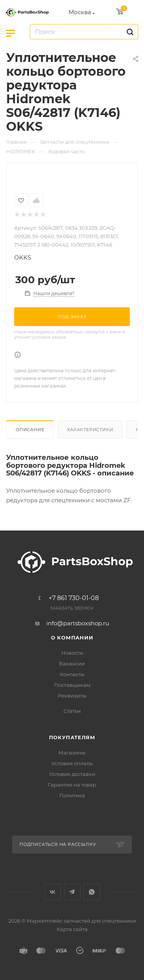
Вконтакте (53, 892)
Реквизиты (72, 696)
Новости (72, 653)
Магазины (72, 753)
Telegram (72, 892)
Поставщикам (72, 685)
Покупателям (72, 737)
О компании (72, 638)
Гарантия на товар (72, 785)
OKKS (23, 257)
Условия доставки (72, 774)
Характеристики (90, 430)
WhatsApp (92, 892)
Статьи (72, 711)
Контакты (72, 674)
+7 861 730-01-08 (74, 598)
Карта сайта (72, 929)
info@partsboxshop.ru (78, 623)
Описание (30, 430)
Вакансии (72, 664)
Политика (72, 795)
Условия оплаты (72, 763)
